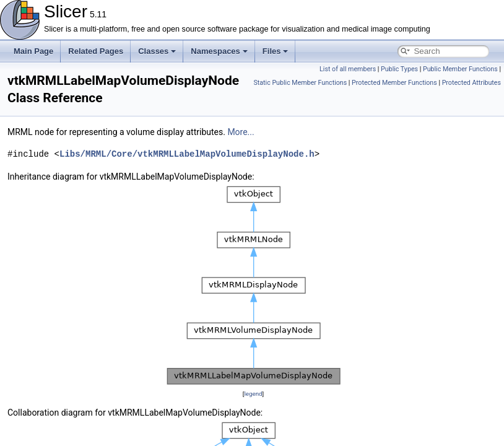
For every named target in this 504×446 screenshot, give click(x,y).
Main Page (33, 51)
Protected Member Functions (394, 83)
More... (241, 132)
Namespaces (219, 51)
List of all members (348, 69)
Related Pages (96, 51)
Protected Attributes (471, 83)
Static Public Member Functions (300, 83)
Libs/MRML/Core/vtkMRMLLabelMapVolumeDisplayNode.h (187, 154)
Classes (157, 51)
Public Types (399, 69)
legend (253, 394)
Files (276, 51)
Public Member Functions (460, 69)
